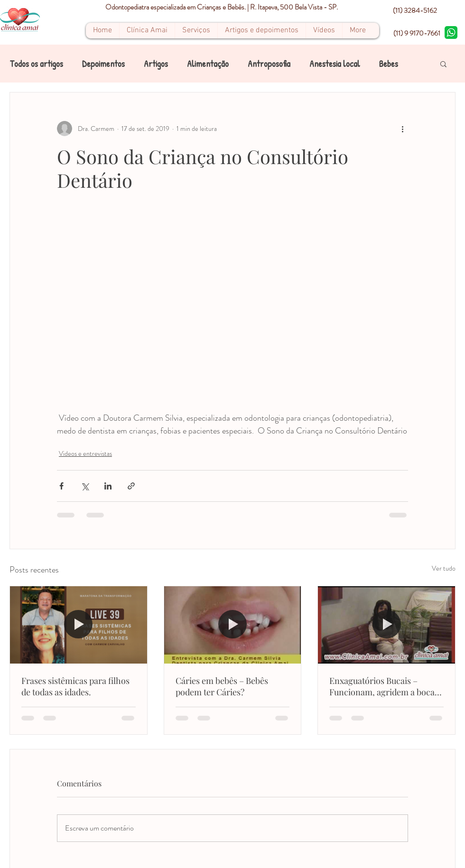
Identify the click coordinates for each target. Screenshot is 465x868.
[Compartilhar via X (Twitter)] (85, 486)
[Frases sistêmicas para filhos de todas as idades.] (79, 625)
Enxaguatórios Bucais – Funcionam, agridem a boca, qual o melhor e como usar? (383, 686)
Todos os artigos (36, 64)
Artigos (156, 64)
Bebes (389, 64)
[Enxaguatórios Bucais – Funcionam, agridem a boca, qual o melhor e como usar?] (386, 625)
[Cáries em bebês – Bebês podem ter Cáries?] (233, 625)
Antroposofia (269, 64)
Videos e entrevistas (85, 453)
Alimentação (208, 64)
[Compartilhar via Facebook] (61, 486)
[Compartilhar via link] (131, 486)
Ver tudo (444, 568)
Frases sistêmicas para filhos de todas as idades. (75, 686)
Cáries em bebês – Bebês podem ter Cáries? (222, 686)
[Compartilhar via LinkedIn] (108, 486)
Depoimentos (103, 64)
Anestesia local (335, 64)
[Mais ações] (402, 129)
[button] (443, 64)
